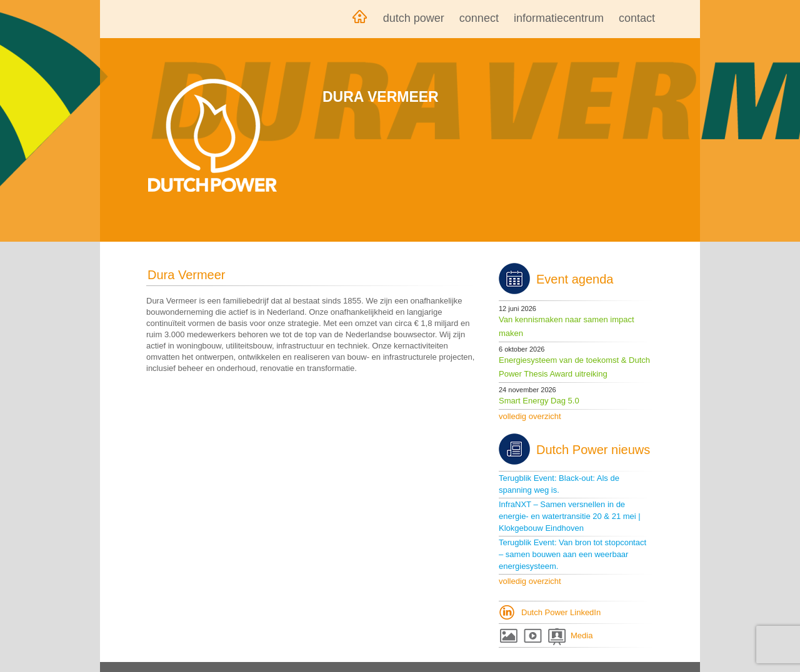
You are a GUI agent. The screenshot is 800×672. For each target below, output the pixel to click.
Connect (479, 18)
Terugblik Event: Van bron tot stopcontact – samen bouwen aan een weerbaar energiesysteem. (572, 554)
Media (582, 635)
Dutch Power (414, 18)
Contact (637, 18)
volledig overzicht (530, 416)
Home (359, 19)
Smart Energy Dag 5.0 (539, 401)
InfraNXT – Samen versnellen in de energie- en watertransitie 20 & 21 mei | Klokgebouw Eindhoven (570, 516)
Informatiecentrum (559, 18)
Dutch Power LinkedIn (561, 612)
